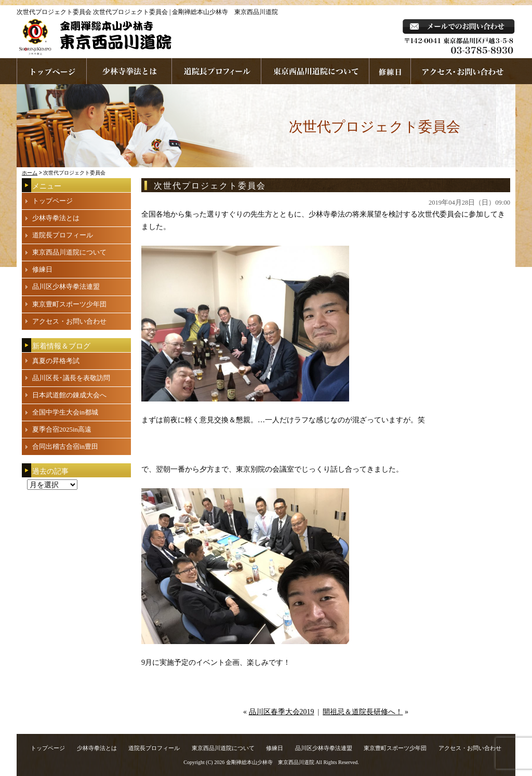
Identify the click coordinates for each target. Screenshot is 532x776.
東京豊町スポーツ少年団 (69, 304)
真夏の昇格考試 (56, 361)
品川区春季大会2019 (282, 712)
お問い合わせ (463, 71)
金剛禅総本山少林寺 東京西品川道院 (270, 762)
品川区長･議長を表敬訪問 (71, 378)
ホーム (30, 173)
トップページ (52, 201)
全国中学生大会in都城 (65, 412)
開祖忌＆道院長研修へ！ (363, 712)
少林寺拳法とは (129, 71)
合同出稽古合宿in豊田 (65, 446)
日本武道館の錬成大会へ (69, 395)
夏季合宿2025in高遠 (62, 429)
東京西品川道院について (315, 71)
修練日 (42, 269)
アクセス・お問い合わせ (69, 321)
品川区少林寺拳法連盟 (66, 286)
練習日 (390, 71)
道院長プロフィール (217, 71)
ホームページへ (52, 71)
